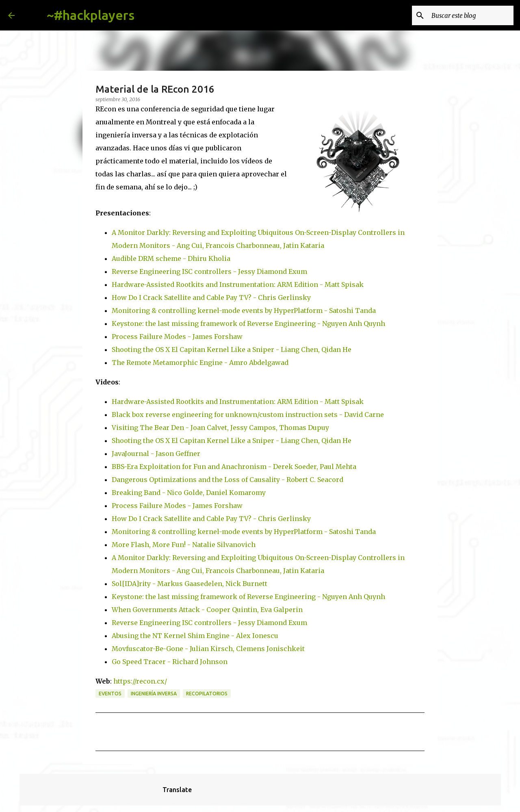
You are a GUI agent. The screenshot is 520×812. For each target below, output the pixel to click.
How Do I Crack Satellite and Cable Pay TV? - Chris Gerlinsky (211, 297)
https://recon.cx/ (140, 681)
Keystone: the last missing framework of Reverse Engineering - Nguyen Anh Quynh (248, 323)
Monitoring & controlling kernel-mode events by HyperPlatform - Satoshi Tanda (244, 310)
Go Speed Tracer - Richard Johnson (170, 662)
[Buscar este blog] (471, 15)
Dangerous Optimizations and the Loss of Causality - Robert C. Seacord (227, 480)
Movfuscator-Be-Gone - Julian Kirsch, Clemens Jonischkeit (208, 649)
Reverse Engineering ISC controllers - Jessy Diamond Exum (209, 271)
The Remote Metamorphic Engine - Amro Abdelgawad (200, 363)
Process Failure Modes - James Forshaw (177, 337)
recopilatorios (207, 694)
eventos (110, 694)
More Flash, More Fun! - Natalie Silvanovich (184, 545)
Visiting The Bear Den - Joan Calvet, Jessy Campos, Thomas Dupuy (220, 428)
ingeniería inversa (154, 694)
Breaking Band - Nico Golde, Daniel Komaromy (189, 493)
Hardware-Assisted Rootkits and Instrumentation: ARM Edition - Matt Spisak (238, 284)
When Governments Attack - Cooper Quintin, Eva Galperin (207, 610)
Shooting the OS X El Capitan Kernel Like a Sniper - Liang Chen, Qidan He (232, 350)
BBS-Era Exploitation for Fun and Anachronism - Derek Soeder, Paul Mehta (234, 467)
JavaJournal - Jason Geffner (156, 454)
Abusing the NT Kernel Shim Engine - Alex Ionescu (195, 636)
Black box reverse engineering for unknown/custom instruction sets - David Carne (248, 415)
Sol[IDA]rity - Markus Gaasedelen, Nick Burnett (190, 584)
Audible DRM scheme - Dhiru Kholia (171, 258)
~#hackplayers (91, 15)
